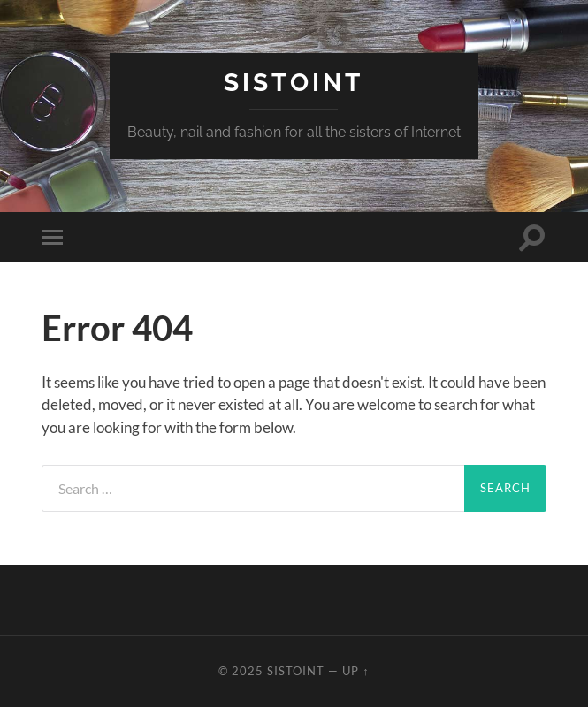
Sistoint (294, 83)
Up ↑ (355, 671)
